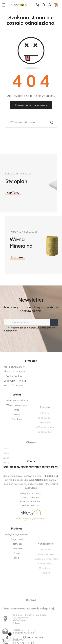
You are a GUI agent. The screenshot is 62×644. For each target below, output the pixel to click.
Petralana (17, 441)
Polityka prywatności (17, 560)
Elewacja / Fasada (14, 392)
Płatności (17, 570)
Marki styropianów (14, 387)
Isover (17, 437)
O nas (17, 579)
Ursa (17, 432)
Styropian (31, 381)
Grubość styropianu (14, 405)
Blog (17, 584)
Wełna (17, 417)
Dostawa (17, 574)
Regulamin (17, 565)
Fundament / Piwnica (14, 401)
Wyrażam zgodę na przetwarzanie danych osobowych (30, 329)
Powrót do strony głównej (31, 105)
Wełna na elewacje (17, 427)
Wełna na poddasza (17, 423)
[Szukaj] (31, 123)
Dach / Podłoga (14, 396)
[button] (52, 257)
